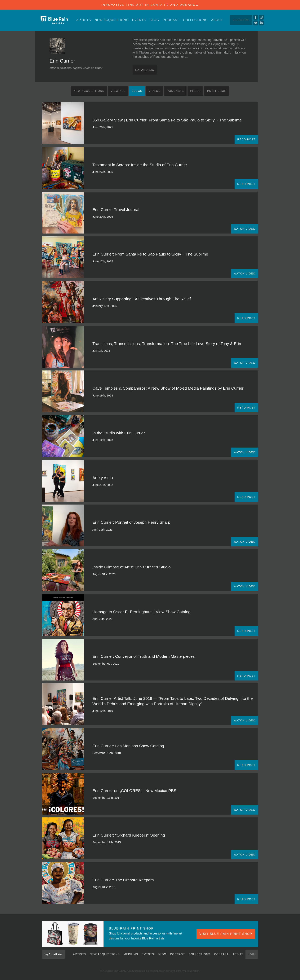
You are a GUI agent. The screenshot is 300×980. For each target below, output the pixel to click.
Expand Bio (145, 70)
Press (195, 91)
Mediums (131, 954)
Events (139, 20)
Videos (155, 91)
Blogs (137, 91)
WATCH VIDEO (245, 229)
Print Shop (217, 91)
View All (118, 91)
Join (252, 954)
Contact (221, 954)
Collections (195, 20)
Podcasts (175, 91)
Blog (154, 20)
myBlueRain (53, 954)
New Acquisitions (112, 20)
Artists (84, 20)
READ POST (246, 139)
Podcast (171, 20)
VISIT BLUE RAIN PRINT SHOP (226, 934)
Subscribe (241, 20)
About (217, 20)
